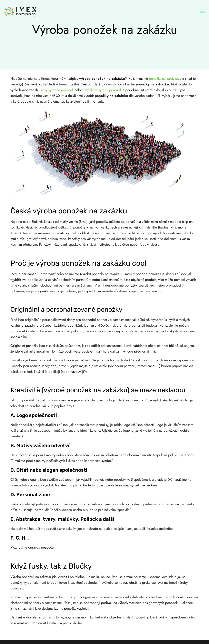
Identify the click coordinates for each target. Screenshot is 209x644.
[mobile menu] (202, 11)
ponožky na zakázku (163, 78)
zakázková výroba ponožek (102, 90)
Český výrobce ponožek (56, 90)
